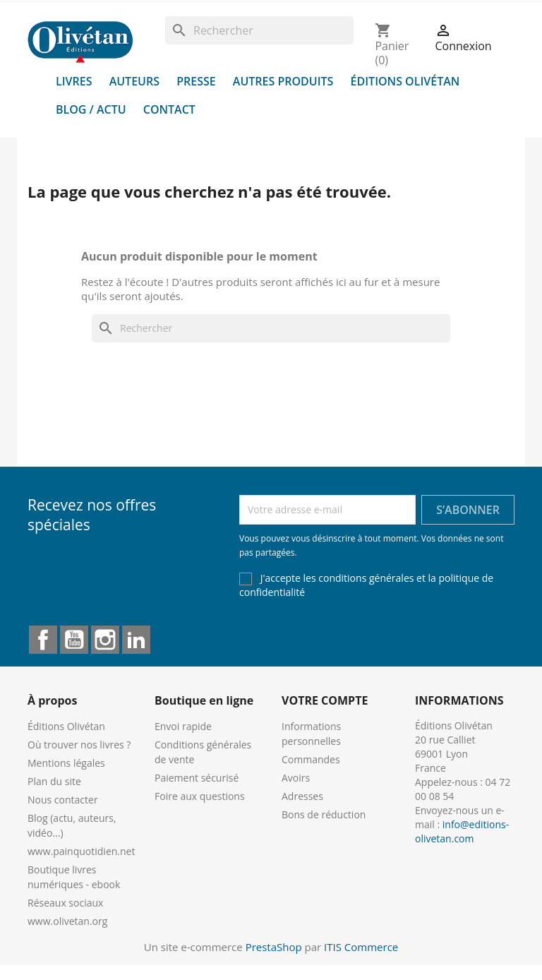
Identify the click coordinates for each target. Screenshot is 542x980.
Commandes (311, 759)
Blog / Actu (91, 109)
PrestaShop (274, 947)
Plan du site (54, 781)
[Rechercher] (259, 30)
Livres (74, 81)
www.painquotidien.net (81, 851)
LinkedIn (136, 640)
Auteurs (134, 81)
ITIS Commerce (361, 947)
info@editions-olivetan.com (462, 831)
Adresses (302, 796)
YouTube (74, 640)
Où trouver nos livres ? (79, 745)
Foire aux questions (200, 796)
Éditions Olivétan (405, 81)
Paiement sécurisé (197, 778)
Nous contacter (63, 800)
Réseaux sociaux (65, 903)
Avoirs (296, 778)
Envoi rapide (183, 726)
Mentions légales (66, 763)
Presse (196, 81)
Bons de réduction (324, 814)
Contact (169, 109)
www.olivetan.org (67, 921)
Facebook (43, 640)
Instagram (105, 640)
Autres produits (283, 81)
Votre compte (325, 700)
